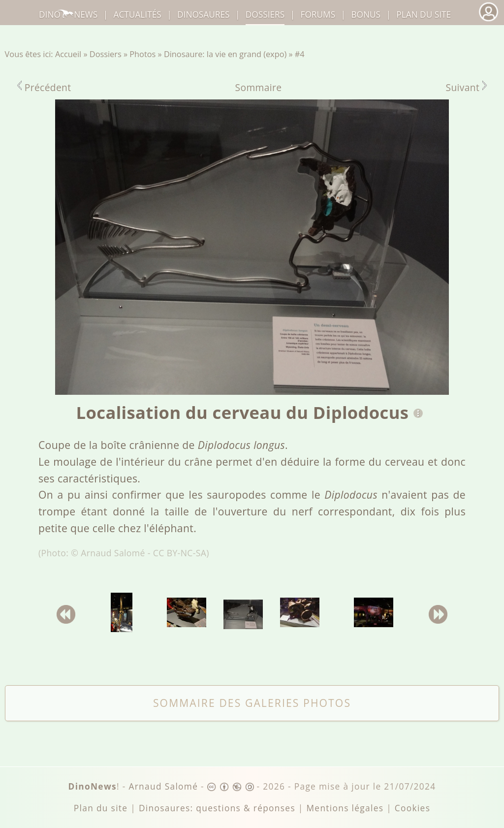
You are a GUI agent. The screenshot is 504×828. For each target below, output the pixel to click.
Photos (142, 54)
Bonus (366, 15)
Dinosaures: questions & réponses (217, 808)
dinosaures (203, 15)
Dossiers (106, 54)
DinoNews (68, 15)
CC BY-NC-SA (180, 553)
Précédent (44, 87)
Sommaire (259, 87)
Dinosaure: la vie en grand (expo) (225, 54)
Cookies (412, 808)
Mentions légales (345, 808)
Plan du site (424, 15)
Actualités (138, 15)
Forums (318, 15)
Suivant (467, 87)
